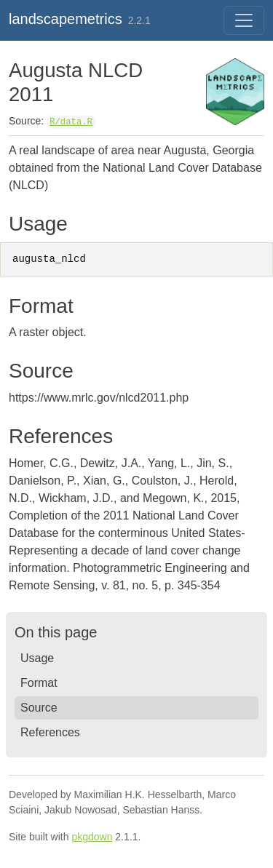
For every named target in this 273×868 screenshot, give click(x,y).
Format (39, 683)
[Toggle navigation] (244, 20)
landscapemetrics (66, 19)
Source (39, 708)
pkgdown (92, 837)
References (50, 732)
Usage (37, 658)
